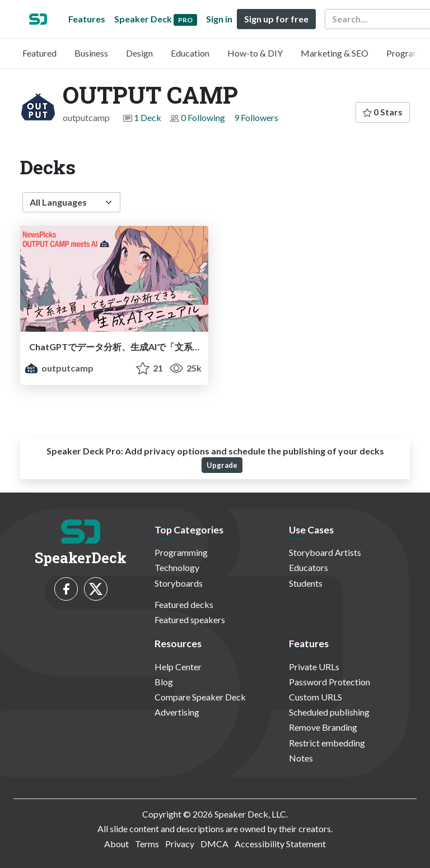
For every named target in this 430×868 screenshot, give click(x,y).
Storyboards (179, 583)
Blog (164, 682)
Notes (301, 758)
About (116, 844)
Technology (177, 567)
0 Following (203, 117)
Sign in (219, 19)
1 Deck (148, 117)
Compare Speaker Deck (200, 697)
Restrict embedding (327, 743)
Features (87, 19)
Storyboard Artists (325, 552)
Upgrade (222, 465)
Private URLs (314, 667)
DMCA (214, 844)
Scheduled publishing (329, 712)
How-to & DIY (255, 53)
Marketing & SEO (335, 53)
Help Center (178, 667)
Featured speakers (190, 619)
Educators (309, 567)
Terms (147, 844)
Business (91, 53)
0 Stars (383, 112)
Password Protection (329, 682)
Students (306, 583)
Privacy (180, 844)
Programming (181, 552)
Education (190, 53)
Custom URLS (316, 697)
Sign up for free (276, 19)
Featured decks (184, 604)
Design (139, 53)
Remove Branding (323, 727)
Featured (39, 53)
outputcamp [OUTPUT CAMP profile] (59, 368)
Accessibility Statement (280, 844)
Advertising (177, 712)
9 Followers (256, 117)
